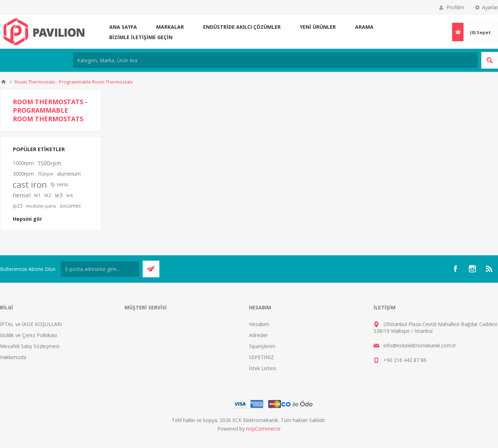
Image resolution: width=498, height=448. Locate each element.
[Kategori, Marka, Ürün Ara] (275, 60)
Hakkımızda (13, 357)
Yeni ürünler (318, 27)
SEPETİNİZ (261, 357)
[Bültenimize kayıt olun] (100, 269)
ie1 (38, 195)
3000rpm (23, 174)
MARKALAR (170, 27)
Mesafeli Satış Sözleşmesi (30, 346)
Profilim (455, 7)
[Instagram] (472, 269)
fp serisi (59, 184)
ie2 (48, 195)
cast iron (30, 185)
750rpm (45, 174)
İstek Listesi (263, 368)
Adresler (258, 335)
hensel (22, 195)
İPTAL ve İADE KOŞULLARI (31, 324)
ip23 (18, 206)
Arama (364, 27)
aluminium (69, 174)
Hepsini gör (27, 219)
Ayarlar (490, 7)
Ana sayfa (123, 27)
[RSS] (489, 269)
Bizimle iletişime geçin (141, 37)
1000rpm (23, 163)
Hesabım (259, 324)
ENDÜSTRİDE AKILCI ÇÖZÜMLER (242, 27)
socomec (70, 206)
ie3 (59, 195)
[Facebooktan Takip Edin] (455, 269)
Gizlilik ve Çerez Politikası (28, 335)
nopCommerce (263, 429)
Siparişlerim (262, 346)
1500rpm (49, 163)
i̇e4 (69, 195)
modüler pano (41, 206)
